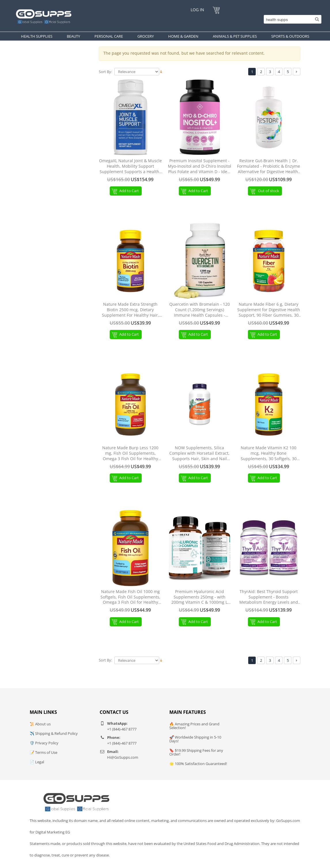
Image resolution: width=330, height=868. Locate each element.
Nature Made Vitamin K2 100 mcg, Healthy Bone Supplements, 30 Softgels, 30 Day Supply (269, 453)
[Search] (291, 19)
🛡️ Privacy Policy (44, 743)
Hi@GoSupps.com (123, 757)
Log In (197, 10)
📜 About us (40, 724)
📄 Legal (37, 762)
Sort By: (105, 72)
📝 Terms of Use (43, 752)
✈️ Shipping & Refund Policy (54, 733)
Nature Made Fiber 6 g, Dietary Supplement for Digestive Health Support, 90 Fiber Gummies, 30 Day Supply (269, 310)
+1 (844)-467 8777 (122, 729)
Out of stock (269, 191)
